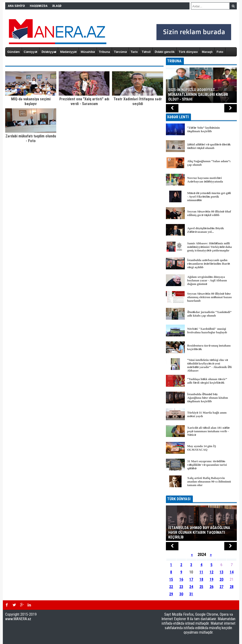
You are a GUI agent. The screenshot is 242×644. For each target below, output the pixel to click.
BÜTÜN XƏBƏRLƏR (201, 492)
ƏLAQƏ (57, 6)
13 (221, 572)
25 (201, 587)
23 (181, 587)
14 (232, 572)
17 (191, 579)
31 (191, 594)
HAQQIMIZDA (39, 6)
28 (232, 587)
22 (171, 587)
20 (221, 579)
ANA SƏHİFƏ (16, 6)
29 (171, 594)
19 (212, 579)
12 (212, 572)
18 (201, 579)
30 (181, 594)
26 (212, 587)
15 (171, 579)
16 (181, 579)
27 (221, 587)
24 (191, 587)
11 (201, 572)
